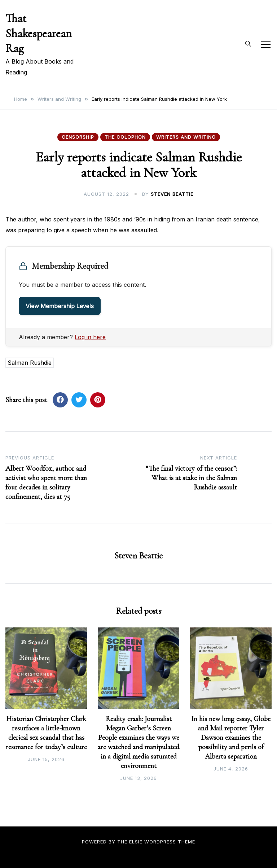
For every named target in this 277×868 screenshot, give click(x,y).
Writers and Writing (186, 137)
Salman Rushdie (30, 363)
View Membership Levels (60, 306)
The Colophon (125, 137)
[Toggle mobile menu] (266, 44)
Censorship (78, 137)
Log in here (90, 337)
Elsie (136, 842)
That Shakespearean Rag (39, 33)
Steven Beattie (172, 194)
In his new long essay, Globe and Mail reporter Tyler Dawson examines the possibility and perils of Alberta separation (231, 738)
